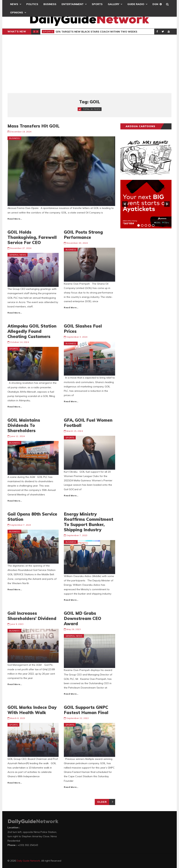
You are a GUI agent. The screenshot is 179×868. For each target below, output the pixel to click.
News (14, 4)
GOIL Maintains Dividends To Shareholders (24, 425)
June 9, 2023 (17, 624)
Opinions (17, 13)
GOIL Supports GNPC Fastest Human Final (86, 710)
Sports (97, 4)
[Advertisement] (89, 64)
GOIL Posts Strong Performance (83, 235)
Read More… (15, 219)
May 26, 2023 (74, 629)
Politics (32, 4)
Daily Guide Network (28, 861)
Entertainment (73, 4)
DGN (155, 4)
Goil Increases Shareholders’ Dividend (32, 616)
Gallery (113, 4)
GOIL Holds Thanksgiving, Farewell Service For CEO (32, 237)
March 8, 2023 (18, 718)
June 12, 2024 (17, 436)
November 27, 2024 (21, 248)
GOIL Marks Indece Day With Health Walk (32, 710)
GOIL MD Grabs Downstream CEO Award (83, 618)
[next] (167, 204)
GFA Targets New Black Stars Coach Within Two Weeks (96, 32)
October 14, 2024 (19, 342)
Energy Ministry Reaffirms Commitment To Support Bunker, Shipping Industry (89, 522)
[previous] (125, 204)
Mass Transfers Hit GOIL (33, 126)
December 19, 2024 (21, 132)
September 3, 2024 (77, 337)
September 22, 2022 (78, 718)
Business (50, 4)
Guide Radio (136, 4)
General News (18, 255)
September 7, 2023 (21, 525)
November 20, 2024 (77, 243)
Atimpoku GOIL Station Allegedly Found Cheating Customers (32, 331)
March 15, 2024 (75, 431)
